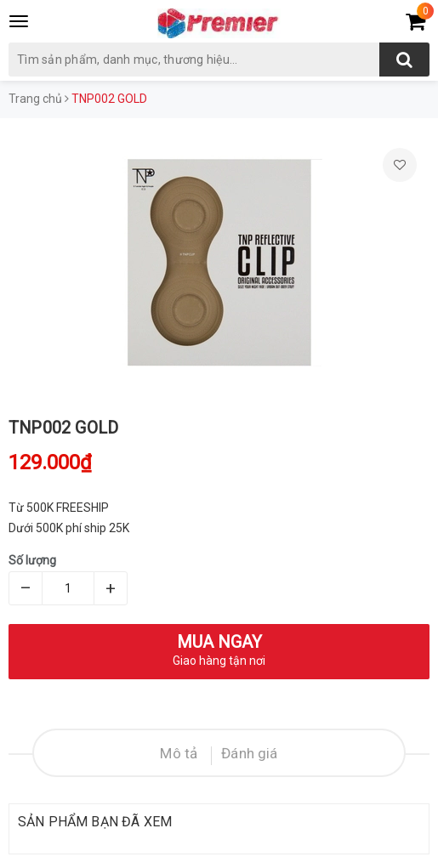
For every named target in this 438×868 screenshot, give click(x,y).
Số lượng (32, 560)
